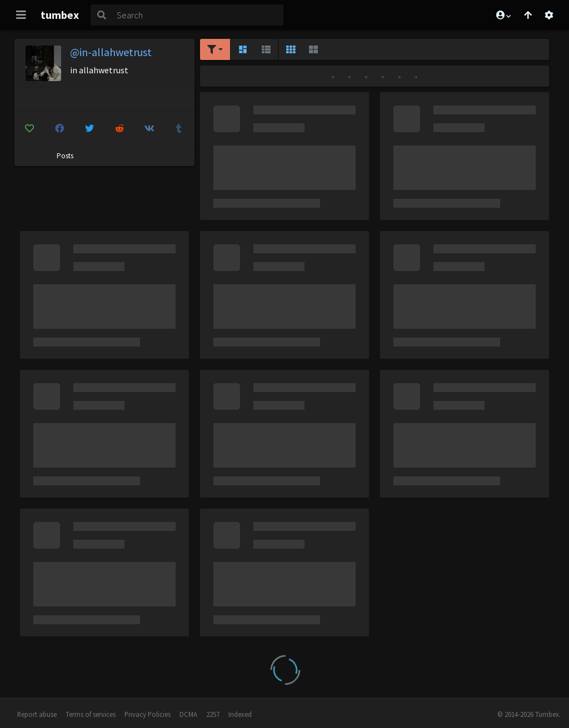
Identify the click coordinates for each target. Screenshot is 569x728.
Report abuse (37, 714)
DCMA (188, 714)
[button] (503, 15)
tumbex (60, 15)
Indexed (240, 714)
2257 (213, 714)
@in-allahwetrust (111, 52)
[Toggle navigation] (21, 15)
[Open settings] (549, 15)
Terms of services (91, 714)
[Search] (198, 15)
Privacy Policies (148, 714)
